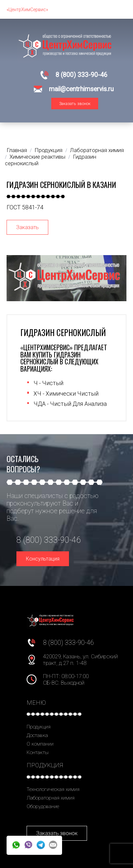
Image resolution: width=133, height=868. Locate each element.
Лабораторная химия (51, 798)
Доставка (37, 735)
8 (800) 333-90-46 (81, 75)
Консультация (43, 559)
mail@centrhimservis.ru (81, 89)
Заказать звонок (75, 104)
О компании (40, 744)
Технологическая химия (53, 789)
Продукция (39, 727)
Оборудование (43, 806)
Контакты (38, 752)
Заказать (27, 227)
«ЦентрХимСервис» (27, 10)
